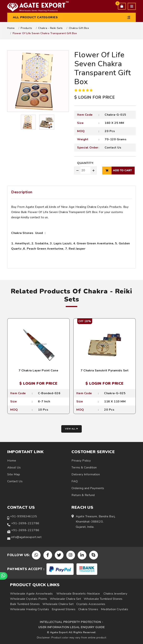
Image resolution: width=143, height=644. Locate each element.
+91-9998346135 (23, 516)
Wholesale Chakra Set (65, 599)
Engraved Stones (64, 609)
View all (71, 429)
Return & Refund (83, 495)
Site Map (14, 474)
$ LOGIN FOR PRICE (95, 97)
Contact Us (113, 148)
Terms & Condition (84, 468)
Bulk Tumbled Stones (25, 604)
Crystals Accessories (91, 604)
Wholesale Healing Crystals (30, 609)
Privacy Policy (81, 461)
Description (22, 192)
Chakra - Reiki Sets (50, 28)
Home (11, 28)
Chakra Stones (88, 609)
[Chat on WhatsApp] (4, 576)
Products (26, 28)
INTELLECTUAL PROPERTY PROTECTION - (71, 622)
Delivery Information (86, 474)
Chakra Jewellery (115, 594)
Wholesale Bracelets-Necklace (78, 594)
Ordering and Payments (88, 488)
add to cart (117, 171)
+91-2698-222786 (25, 523)
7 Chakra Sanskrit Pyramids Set (105, 371)
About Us (14, 468)
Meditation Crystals (115, 609)
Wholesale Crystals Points (29, 599)
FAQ (75, 481)
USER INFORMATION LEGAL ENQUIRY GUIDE (72, 627)
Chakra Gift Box (79, 28)
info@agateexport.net (26, 537)
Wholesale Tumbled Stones (103, 599)
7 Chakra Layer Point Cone (39, 371)
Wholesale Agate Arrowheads (31, 594)
